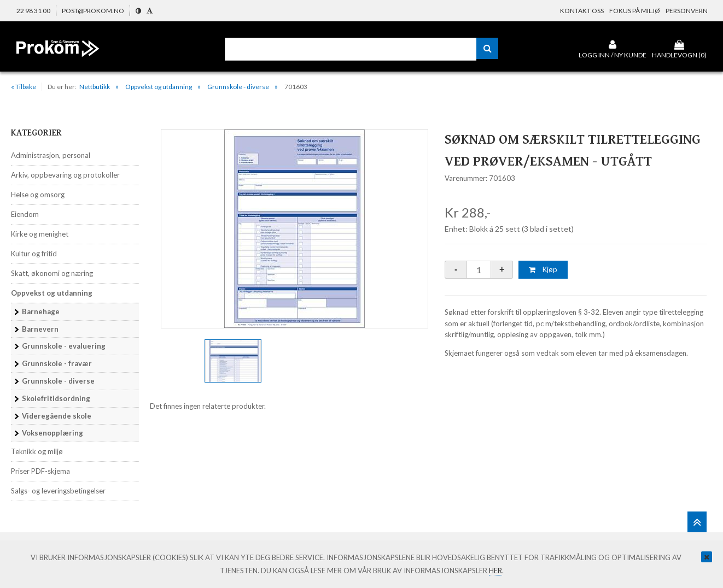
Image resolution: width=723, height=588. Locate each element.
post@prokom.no (93, 11)
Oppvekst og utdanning (159, 87)
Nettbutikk (95, 87)
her (495, 571)
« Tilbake (24, 87)
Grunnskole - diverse (238, 87)
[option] (295, 229)
